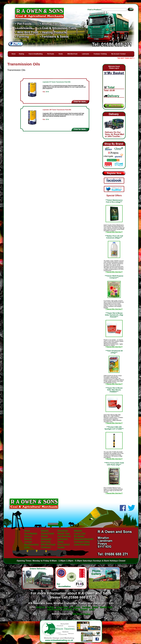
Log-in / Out (80, 533)
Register (78, 531)
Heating (21, 54)
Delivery (28, 536)
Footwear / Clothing (100, 54)
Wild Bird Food (72, 54)
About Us (41, 607)
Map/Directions (32, 544)
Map (76, 609)
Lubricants (86, 54)
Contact (28, 542)
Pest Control (63, 544)
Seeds (61, 54)
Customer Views (82, 542)
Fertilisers (46, 547)
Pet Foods (51, 54)
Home (14, 54)
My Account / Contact (119, 54)
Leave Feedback (82, 544)
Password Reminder (84, 539)
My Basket (79, 536)
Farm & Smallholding (36, 54)
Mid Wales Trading (81, 614)
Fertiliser (86, 607)
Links (27, 547)
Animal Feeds (48, 533)
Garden (61, 547)
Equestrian (63, 531)
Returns (28, 539)
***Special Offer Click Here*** (114, 232)
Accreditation (31, 533)
